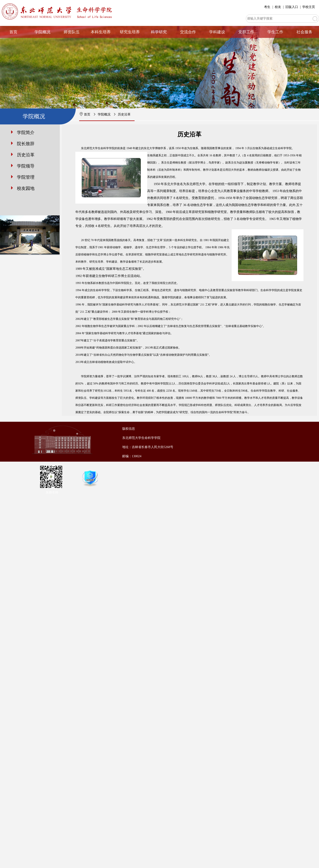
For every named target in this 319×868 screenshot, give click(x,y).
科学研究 (159, 32)
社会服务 (304, 32)
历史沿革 (124, 114)
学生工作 (275, 32)
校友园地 (26, 188)
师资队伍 (72, 32)
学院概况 (42, 32)
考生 (267, 7)
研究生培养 (130, 32)
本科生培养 (101, 32)
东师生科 (52, 492)
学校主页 (309, 7)
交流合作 (188, 32)
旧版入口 (292, 7)
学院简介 (26, 133)
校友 (278, 7)
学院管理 (26, 177)
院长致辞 (26, 144)
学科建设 (217, 32)
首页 (13, 32)
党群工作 (246, 32)
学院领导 (26, 166)
